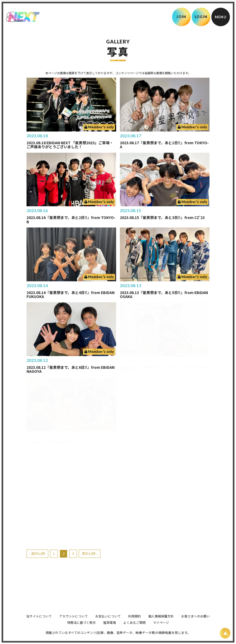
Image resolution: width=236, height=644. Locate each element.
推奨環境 (110, 630)
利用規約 (134, 623)
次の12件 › (90, 553)
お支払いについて (108, 623)
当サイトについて (39, 623)
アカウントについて (73, 623)
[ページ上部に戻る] (225, 633)
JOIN (181, 17)
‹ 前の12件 (37, 553)
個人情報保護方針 (161, 623)
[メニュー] (221, 17)
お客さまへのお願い (195, 623)
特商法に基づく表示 (81, 630)
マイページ (161, 630)
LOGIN (201, 17)
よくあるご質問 (134, 630)
